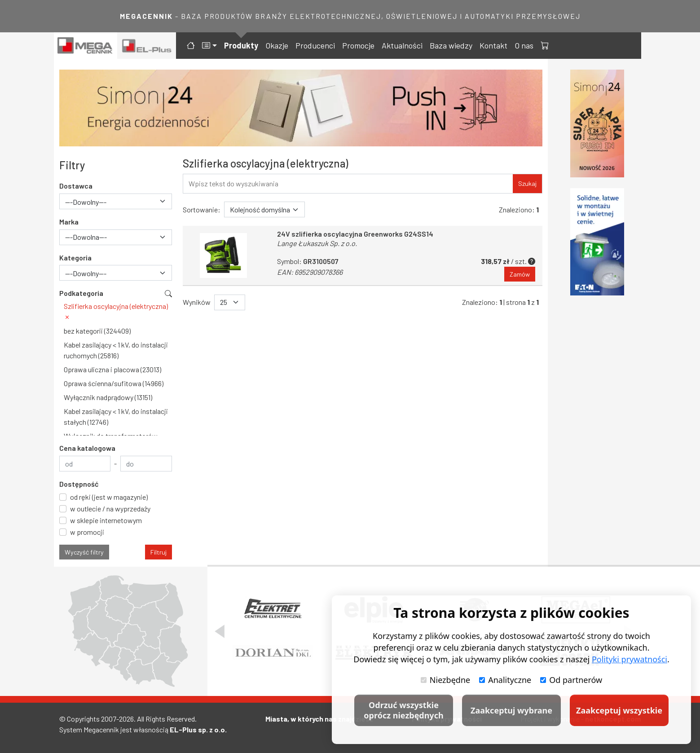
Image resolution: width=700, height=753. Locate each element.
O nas (524, 45)
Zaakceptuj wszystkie (619, 710)
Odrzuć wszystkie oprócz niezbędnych (403, 710)
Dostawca (76, 186)
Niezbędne (445, 680)
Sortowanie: (202, 209)
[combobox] (116, 201)
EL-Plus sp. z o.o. (198, 729)
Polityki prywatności (630, 659)
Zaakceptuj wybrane (511, 710)
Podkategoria (81, 293)
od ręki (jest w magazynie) (109, 497)
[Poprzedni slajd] (220, 631)
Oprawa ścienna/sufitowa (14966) (114, 383)
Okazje (277, 45)
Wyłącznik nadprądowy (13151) (108, 397)
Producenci (315, 45)
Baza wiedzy (451, 45)
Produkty (241, 45)
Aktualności (402, 45)
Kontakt (493, 45)
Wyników (197, 302)
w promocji (87, 532)
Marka (69, 222)
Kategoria (75, 258)
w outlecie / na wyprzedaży (110, 509)
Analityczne (505, 680)
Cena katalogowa (87, 448)
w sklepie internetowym (106, 520)
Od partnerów (571, 680)
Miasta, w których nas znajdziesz (319, 719)
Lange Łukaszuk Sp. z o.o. (317, 243)
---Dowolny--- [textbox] (86, 202)
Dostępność (79, 484)
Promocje (358, 45)
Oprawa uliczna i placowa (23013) (112, 369)
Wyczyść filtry (84, 552)
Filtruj (158, 552)
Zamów (520, 274)
